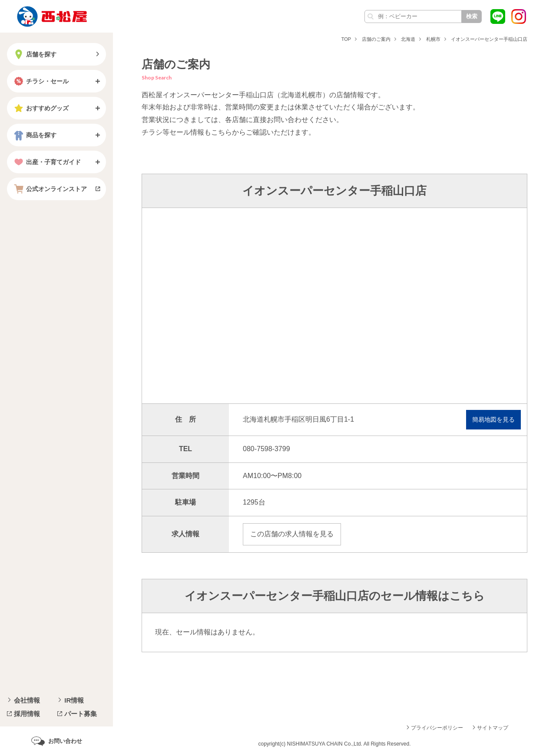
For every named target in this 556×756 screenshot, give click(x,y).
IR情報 (74, 700)
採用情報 (27, 714)
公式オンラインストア (50, 189)
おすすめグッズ (40, 108)
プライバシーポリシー (437, 728)
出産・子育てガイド (46, 162)
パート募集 (81, 714)
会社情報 (27, 700)
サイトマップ (493, 728)
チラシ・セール (40, 81)
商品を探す (34, 135)
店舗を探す (34, 54)
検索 (472, 16)
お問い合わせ (65, 741)
